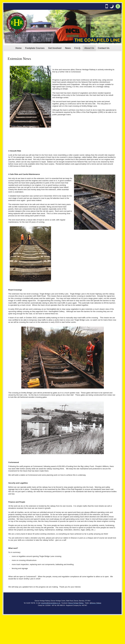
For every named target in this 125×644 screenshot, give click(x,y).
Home (18, 48)
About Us (89, 48)
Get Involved (55, 48)
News (68, 48)
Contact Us (104, 48)
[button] (112, 6)
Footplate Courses (35, 48)
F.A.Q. (78, 48)
